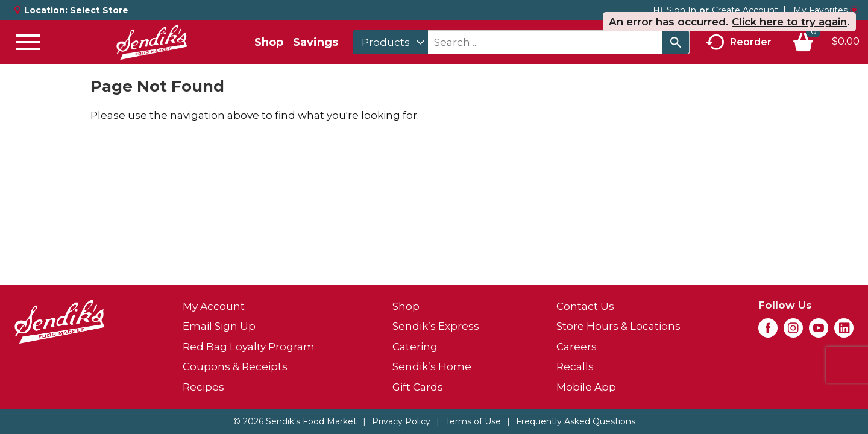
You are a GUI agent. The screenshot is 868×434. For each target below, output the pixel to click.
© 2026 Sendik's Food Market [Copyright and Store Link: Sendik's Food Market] (295, 421)
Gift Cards (418, 387)
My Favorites (826, 10)
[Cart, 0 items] (826, 42)
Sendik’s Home (432, 366)
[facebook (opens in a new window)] (768, 332)
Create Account (745, 10)
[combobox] (390, 42)
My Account (214, 306)
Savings (316, 42)
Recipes (203, 387)
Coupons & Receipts (235, 366)
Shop (269, 42)
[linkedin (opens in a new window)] (844, 332)
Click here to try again (789, 22)
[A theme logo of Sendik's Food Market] (152, 42)
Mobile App (586, 387)
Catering (415, 347)
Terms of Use (473, 421)
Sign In (681, 10)
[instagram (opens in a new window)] (793, 332)
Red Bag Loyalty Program (249, 347)
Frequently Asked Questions (576, 421)
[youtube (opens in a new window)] (819, 332)
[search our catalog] (676, 42)
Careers (577, 347)
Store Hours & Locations (618, 326)
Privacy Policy (401, 421)
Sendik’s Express (436, 326)
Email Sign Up (219, 326)
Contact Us (585, 306)
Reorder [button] (739, 42)
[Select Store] (100, 10)
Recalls (575, 366)
